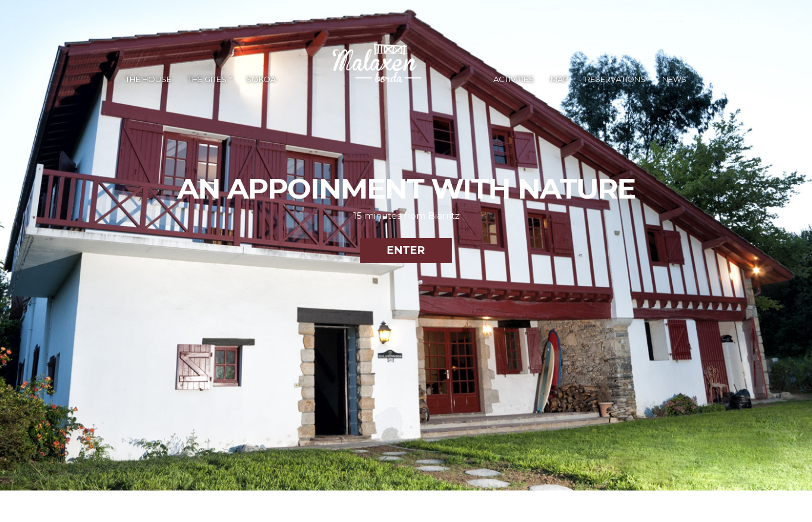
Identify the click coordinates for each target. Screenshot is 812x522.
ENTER (406, 250)
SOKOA (261, 79)
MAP (559, 79)
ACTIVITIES (514, 79)
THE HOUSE (148, 79)
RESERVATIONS (615, 79)
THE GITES (207, 79)
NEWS (674, 79)
